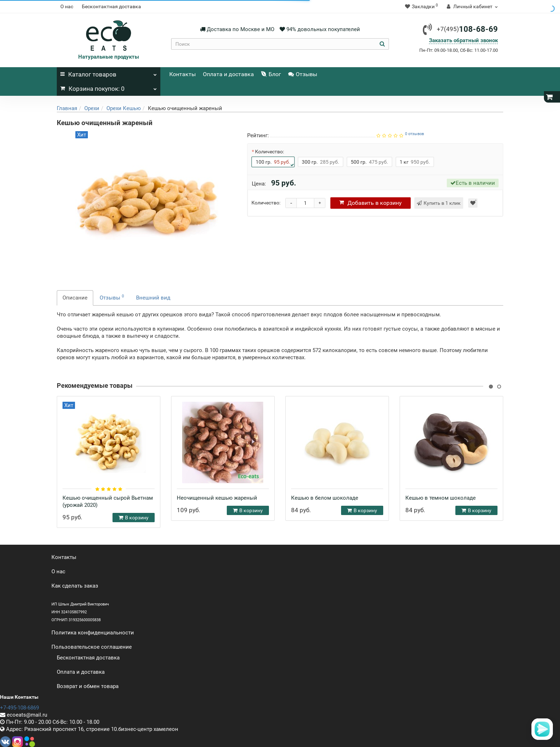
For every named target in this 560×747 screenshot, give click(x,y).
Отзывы (303, 74)
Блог (271, 74)
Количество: (269, 152)
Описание (75, 298)
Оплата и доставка (228, 74)
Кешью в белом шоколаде (325, 498)
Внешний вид (153, 298)
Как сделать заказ (75, 586)
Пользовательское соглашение (92, 647)
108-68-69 (467, 29)
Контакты (182, 74)
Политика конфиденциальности (93, 633)
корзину (371, 203)
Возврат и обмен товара (88, 686)
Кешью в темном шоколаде (441, 498)
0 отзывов (414, 134)
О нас (67, 6)
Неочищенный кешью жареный (217, 498)
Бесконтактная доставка (111, 6)
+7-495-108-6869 (19, 708)
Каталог (109, 73)
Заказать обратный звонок (463, 40)
